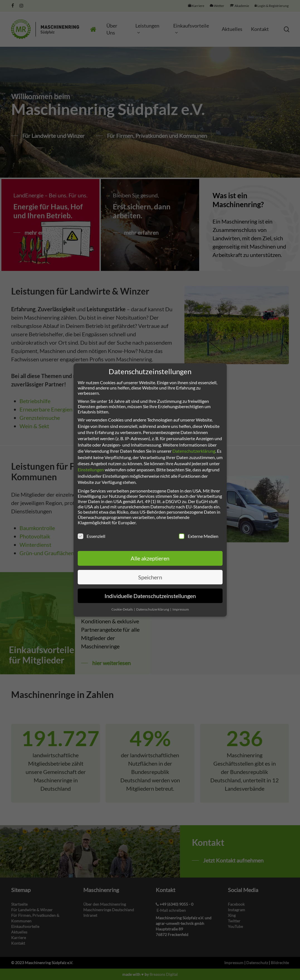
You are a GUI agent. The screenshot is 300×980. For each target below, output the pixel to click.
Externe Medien (199, 536)
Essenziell (92, 536)
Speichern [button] (150, 577)
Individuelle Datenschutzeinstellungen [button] (150, 596)
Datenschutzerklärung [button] (153, 609)
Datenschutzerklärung (194, 451)
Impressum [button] (181, 609)
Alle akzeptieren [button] (150, 558)
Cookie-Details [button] (122, 609)
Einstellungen (91, 470)
